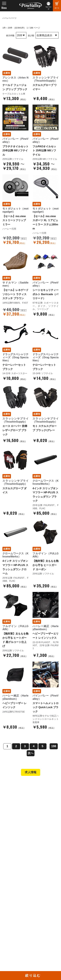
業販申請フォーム (15, 850)
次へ (31, 753)
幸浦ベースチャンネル (17, 925)
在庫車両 (11, 813)
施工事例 (11, 808)
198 (54, 746)
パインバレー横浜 (15, 799)
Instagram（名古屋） (45, 933)
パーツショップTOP (17, 832)
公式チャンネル (14, 919)
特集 (7, 897)
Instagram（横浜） (44, 928)
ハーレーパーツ (10, 18)
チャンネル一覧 (14, 915)
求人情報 (31, 772)
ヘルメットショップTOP (19, 836)
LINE (36, 924)
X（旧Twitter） (42, 919)
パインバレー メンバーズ (19, 868)
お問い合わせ (13, 877)
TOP (7, 785)
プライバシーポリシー (18, 882)
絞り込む (33, 975)
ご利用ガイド (13, 841)
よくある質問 (13, 873)
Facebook (39, 915)
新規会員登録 (13, 827)
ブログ (8, 890)
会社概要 (11, 864)
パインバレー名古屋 (17, 804)
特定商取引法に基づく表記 (20, 845)
